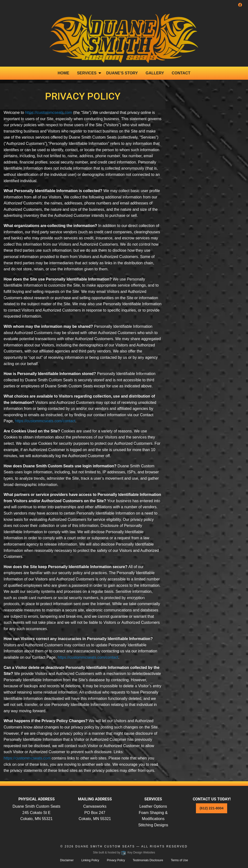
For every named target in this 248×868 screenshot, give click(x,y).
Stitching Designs (153, 825)
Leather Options (153, 806)
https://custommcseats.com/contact (45, 421)
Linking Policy (90, 860)
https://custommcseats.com (49, 113)
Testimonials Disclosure (148, 860)
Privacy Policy (116, 860)
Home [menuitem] (63, 73)
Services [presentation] (87, 73)
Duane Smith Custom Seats (105, 846)
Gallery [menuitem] (155, 73)
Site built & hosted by (124, 852)
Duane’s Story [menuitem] (122, 73)
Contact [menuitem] (181, 73)
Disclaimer (67, 860)
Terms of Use (179, 860)
